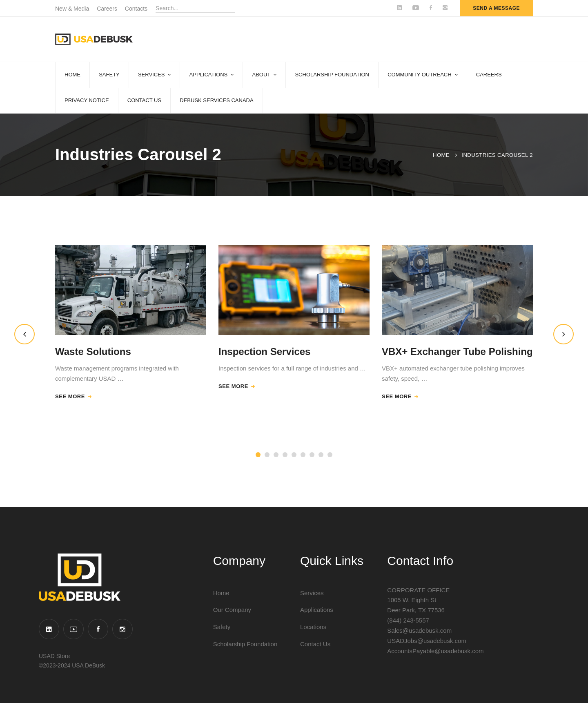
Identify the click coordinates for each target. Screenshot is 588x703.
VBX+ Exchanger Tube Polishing (457, 351)
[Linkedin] (49, 629)
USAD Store (54, 656)
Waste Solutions (93, 351)
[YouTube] (73, 629)
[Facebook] (98, 629)
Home (441, 155)
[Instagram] (122, 629)
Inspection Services (264, 351)
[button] (24, 334)
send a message (496, 8)
